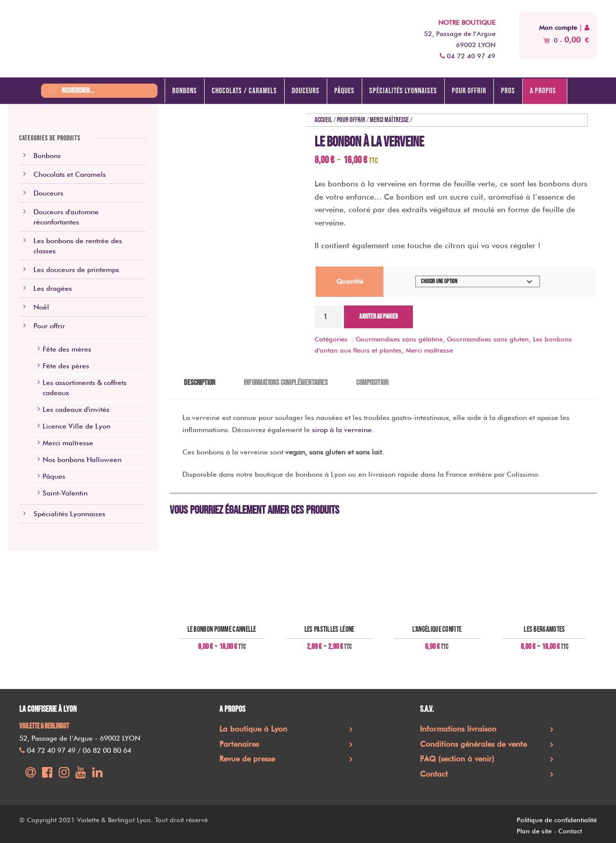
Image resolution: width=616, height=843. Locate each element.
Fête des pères (66, 366)
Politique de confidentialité (557, 820)
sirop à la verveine (342, 430)
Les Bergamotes (544, 630)
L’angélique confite (437, 630)
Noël (41, 307)
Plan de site (534, 831)
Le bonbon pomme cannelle (222, 630)
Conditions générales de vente (473, 744)
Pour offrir (469, 91)
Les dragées (53, 288)
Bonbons (185, 91)
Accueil (323, 120)
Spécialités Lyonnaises (69, 514)
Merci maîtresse (389, 120)
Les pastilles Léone (330, 630)
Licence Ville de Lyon (76, 426)
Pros (508, 91)
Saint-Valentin (65, 493)
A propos (543, 91)
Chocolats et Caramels (70, 174)
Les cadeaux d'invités (76, 409)
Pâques (344, 91)
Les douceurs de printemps (76, 270)
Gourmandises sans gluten (488, 339)
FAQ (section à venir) (457, 759)
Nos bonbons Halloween (82, 459)
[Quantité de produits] (328, 317)
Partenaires (239, 744)
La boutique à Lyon (253, 729)
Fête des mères (67, 349)
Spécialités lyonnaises (403, 91)
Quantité (350, 281)
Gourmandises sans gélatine (399, 339)
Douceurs (306, 91)
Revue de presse (247, 759)
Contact (434, 774)
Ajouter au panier (378, 317)
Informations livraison (458, 729)
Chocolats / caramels (244, 91)
